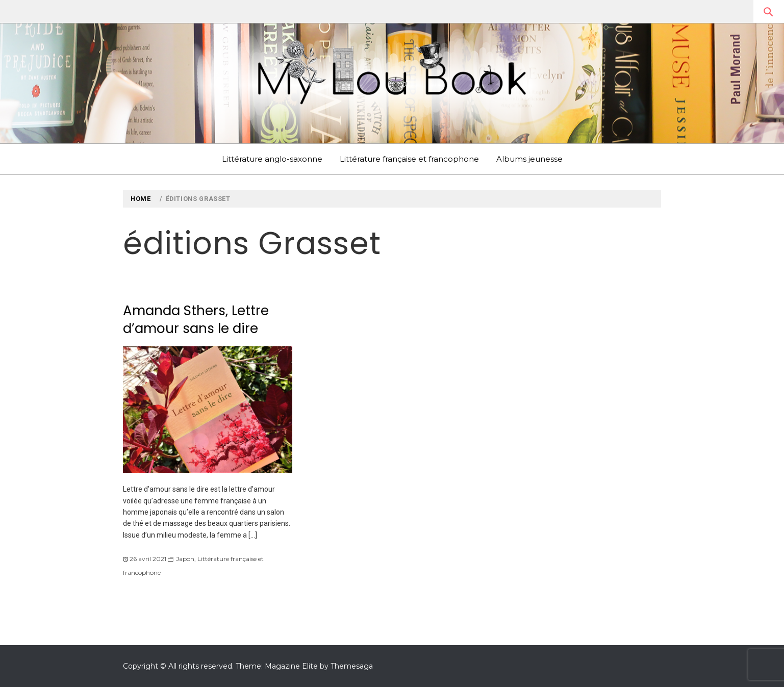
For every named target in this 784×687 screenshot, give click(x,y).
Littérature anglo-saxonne (272, 159)
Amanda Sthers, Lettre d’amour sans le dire (196, 320)
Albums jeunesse (529, 159)
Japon (185, 559)
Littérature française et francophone (409, 159)
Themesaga (352, 666)
